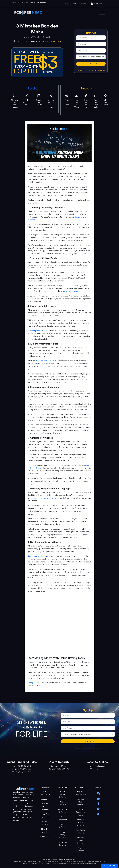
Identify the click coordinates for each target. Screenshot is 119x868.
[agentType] (91, 57)
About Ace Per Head (45, 815)
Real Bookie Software (80, 831)
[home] (16, 41)
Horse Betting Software (62, 835)
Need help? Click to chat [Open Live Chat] (84, 70)
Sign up (30, 683)
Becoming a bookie (35, 556)
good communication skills (42, 498)
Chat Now (84, 4)
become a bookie (44, 361)
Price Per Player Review (80, 840)
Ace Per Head (47, 860)
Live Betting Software (62, 844)
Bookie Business (80, 849)
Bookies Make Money (80, 802)
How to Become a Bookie (80, 812)
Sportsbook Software (62, 811)
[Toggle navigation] (102, 12)
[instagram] (98, 794)
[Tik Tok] (98, 804)
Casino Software (62, 826)
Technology (45, 799)
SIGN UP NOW (91, 64)
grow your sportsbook (72, 291)
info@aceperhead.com (97, 766)
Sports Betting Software (62, 794)
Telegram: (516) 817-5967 (22, 769)
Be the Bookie (45, 823)
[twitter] (98, 814)
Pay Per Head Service (80, 793)
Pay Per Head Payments (45, 807)
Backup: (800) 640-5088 (98, 70)
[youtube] (98, 799)
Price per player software (38, 331)
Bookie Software (62, 803)
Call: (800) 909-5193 (71, 4)
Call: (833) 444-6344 (59, 766)
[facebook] (98, 809)
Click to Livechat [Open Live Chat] (97, 769)
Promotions (45, 837)
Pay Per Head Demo (45, 793)
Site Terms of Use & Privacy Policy (67, 860)
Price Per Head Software (80, 822)
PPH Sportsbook (62, 818)
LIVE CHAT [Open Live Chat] (109, 866)
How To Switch (45, 830)
